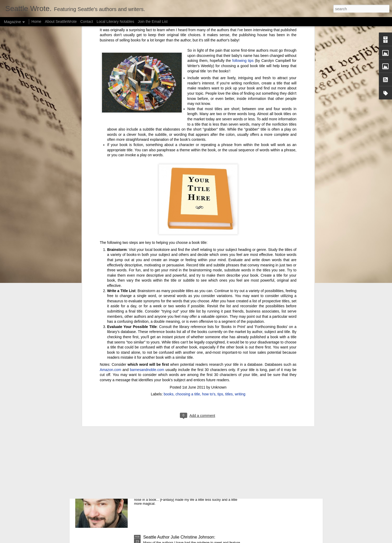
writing (240, 275)
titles (229, 275)
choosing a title (188, 275)
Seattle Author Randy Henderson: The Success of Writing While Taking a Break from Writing (189, 480)
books (168, 275)
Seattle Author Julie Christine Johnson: (179, 537)
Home (36, 21)
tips (220, 275)
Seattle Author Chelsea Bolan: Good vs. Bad (184, 418)
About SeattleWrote (61, 21)
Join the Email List (153, 21)
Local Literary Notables (115, 21)
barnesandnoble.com (147, 250)
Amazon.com (111, 250)
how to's (209, 275)
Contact (87, 21)
